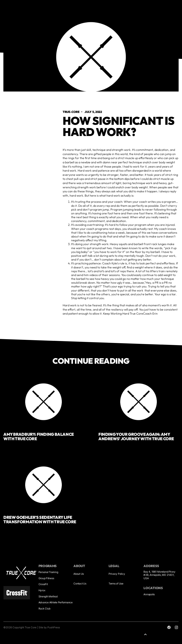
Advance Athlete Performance (56, 602)
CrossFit (43, 584)
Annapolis (149, 594)
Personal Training (48, 572)
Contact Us (80, 584)
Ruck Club (44, 609)
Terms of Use (116, 584)
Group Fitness (46, 578)
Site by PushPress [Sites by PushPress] (49, 627)
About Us (79, 574)
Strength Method (48, 596)
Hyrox (42, 590)
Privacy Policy (117, 574)
